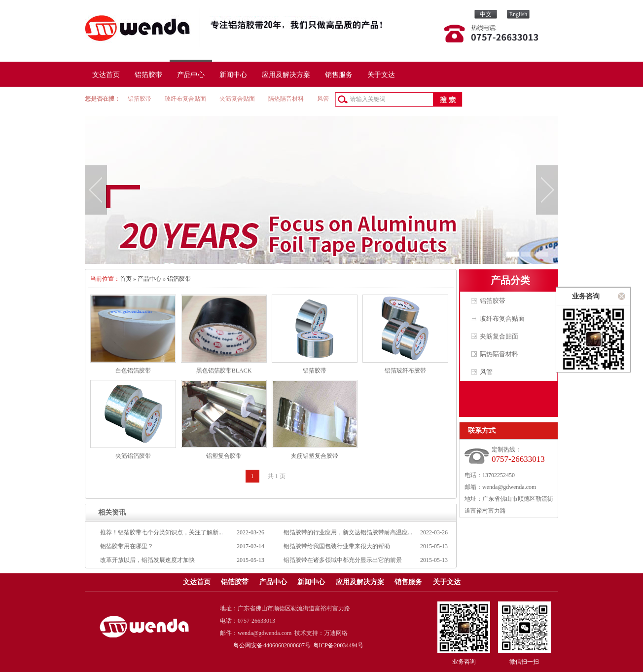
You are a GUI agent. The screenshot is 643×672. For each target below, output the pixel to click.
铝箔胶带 (148, 75)
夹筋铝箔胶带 (133, 456)
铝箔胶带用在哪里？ (127, 546)
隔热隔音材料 (286, 99)
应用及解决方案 (286, 75)
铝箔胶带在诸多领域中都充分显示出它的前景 (343, 560)
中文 (486, 14)
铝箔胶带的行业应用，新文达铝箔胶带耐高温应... (348, 532)
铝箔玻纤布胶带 (405, 371)
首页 (126, 279)
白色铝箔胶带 (133, 371)
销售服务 (339, 75)
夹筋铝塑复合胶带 (315, 456)
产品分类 (510, 280)
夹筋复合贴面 (237, 99)
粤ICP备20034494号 (339, 645)
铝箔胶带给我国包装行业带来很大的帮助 (337, 546)
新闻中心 (233, 75)
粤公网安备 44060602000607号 (272, 645)
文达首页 (106, 75)
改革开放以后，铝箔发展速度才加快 (147, 560)
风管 (323, 99)
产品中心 (191, 75)
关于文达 (381, 75)
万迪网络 (336, 633)
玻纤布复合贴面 (185, 99)
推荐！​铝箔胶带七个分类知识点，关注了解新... (161, 532)
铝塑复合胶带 (224, 456)
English (518, 14)
